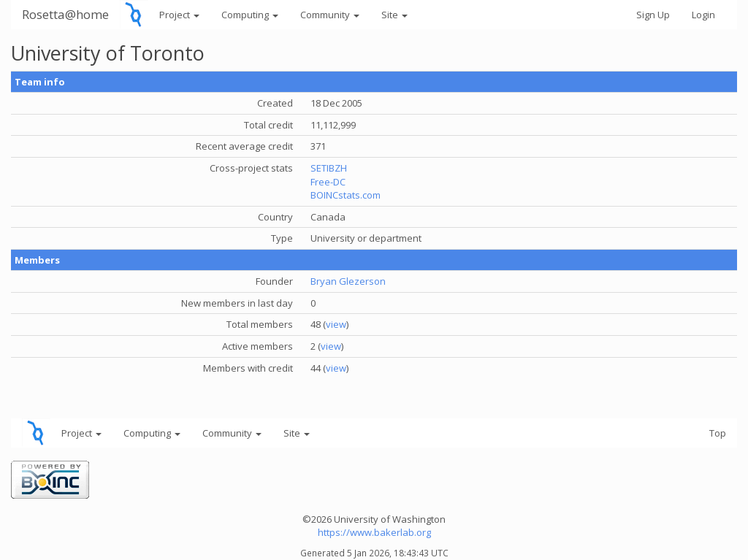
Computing (250, 15)
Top (718, 433)
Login (703, 15)
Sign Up (653, 15)
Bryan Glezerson (348, 281)
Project (179, 15)
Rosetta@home (65, 14)
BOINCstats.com (346, 195)
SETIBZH (329, 168)
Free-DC (328, 182)
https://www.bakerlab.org (374, 532)
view (336, 324)
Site (394, 15)
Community (330, 15)
